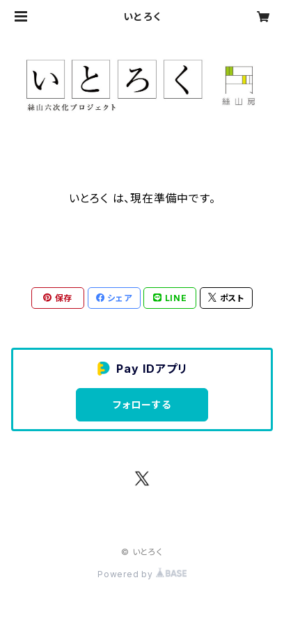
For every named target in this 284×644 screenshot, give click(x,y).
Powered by (142, 574)
